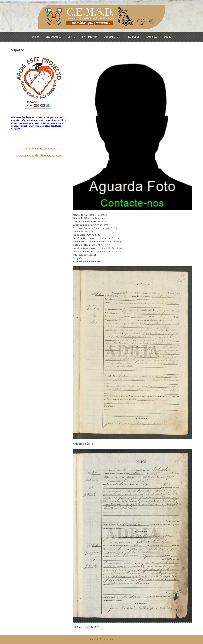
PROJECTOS (133, 37)
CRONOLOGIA (53, 37)
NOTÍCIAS (152, 37)
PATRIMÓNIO (89, 37)
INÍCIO (35, 37)
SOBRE (168, 37)
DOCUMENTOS (112, 37)
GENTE (71, 37)
